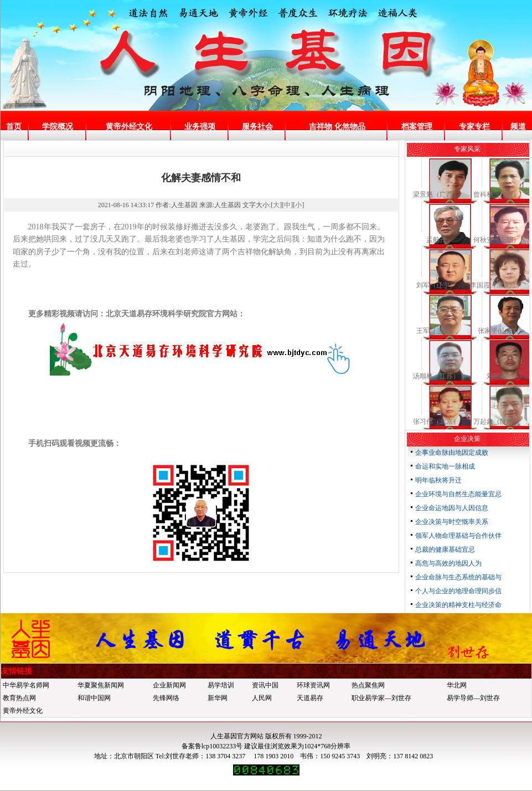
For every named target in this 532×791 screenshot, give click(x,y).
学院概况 (58, 127)
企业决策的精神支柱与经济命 (458, 605)
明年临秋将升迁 (438, 480)
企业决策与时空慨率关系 (452, 522)
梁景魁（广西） (436, 194)
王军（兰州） (436, 331)
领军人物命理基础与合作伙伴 (458, 536)
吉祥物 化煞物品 (337, 127)
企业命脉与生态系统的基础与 (458, 577)
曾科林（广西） (497, 194)
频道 (518, 127)
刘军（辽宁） (436, 285)
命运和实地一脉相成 (445, 466)
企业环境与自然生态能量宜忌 (458, 494)
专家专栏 (474, 127)
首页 (14, 127)
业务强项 (200, 127)
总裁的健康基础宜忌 (445, 549)
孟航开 (436, 240)
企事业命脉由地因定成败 (452, 453)
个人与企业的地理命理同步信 (458, 591)
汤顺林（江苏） (436, 376)
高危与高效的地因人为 (448, 563)
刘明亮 (497, 376)
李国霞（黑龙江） (497, 285)
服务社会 (257, 127)
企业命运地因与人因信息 (452, 508)
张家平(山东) (497, 331)
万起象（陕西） (497, 422)
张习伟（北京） (436, 422)
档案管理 (417, 127)
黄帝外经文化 (129, 127)
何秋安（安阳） (497, 240)
